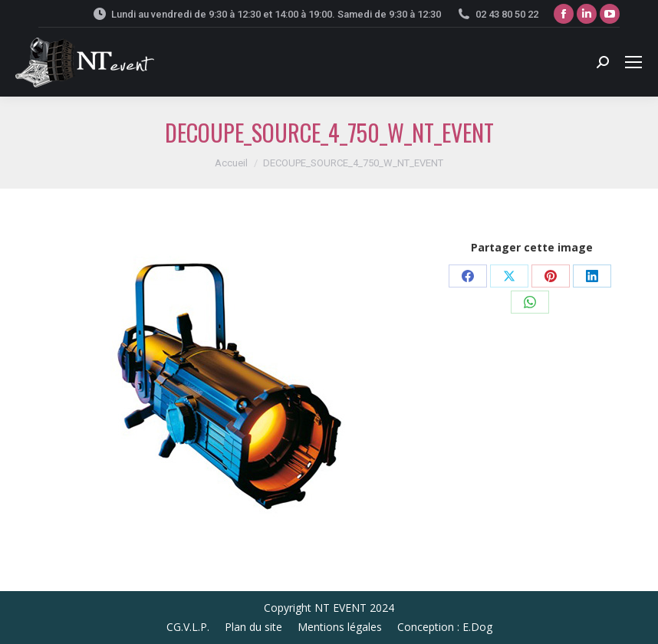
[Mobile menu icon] (633, 62)
